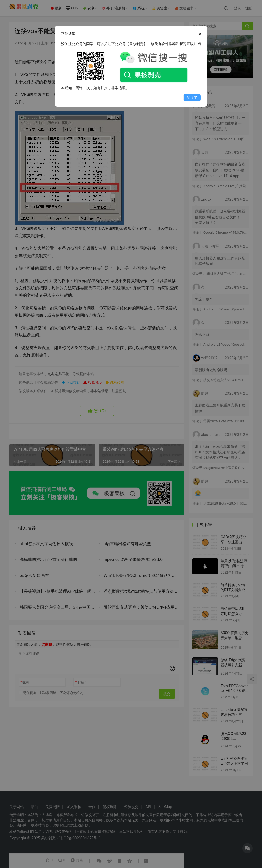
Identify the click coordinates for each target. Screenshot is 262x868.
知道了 (192, 98)
